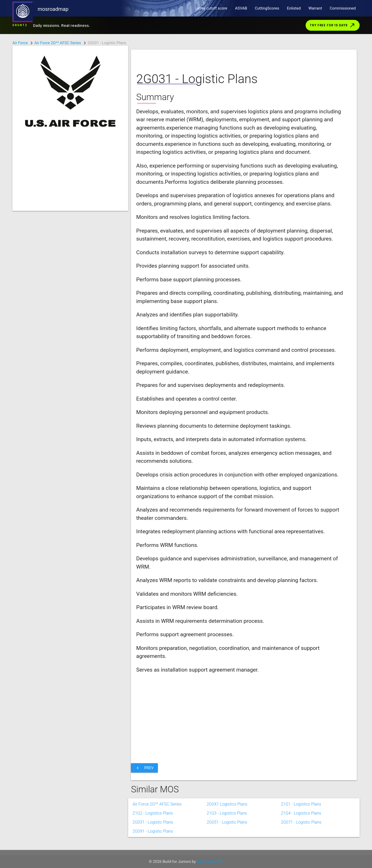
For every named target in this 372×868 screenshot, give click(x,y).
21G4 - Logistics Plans (301, 813)
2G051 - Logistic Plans (227, 822)
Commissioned (343, 8)
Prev (144, 768)
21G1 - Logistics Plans (301, 804)
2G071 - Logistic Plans (301, 822)
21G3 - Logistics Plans (227, 813)
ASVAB (241, 8)
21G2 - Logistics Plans (153, 813)
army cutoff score (212, 8)
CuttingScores (267, 8)
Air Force (20, 43)
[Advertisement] (70, 175)
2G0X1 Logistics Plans (227, 804)
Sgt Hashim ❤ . (210, 862)
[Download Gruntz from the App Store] (186, 25)
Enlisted (294, 8)
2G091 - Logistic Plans (153, 831)
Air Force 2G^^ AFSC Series (58, 43)
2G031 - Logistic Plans (153, 822)
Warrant (315, 8)
